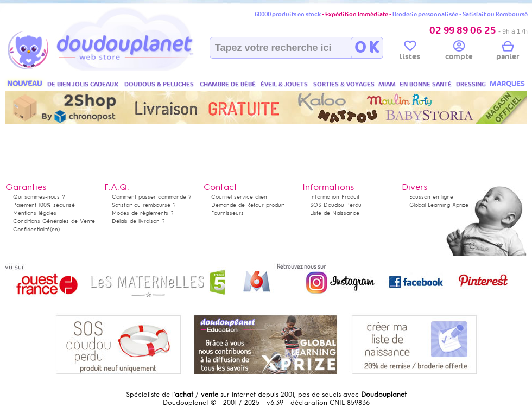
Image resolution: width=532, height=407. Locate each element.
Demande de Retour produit (248, 205)
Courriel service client (240, 197)
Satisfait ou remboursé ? (144, 205)
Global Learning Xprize (439, 205)
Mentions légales (35, 213)
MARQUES (507, 84)
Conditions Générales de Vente (54, 221)
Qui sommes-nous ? (39, 197)
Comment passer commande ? (152, 197)
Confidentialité (31, 229)
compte (459, 52)
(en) (55, 229)
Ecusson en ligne (431, 197)
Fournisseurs (227, 213)
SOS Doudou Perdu (336, 205)
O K (367, 48)
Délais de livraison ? (138, 221)
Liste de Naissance (335, 213)
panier (508, 52)
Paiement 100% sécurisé (44, 205)
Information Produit (335, 197)
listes (410, 52)
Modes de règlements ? (143, 213)
